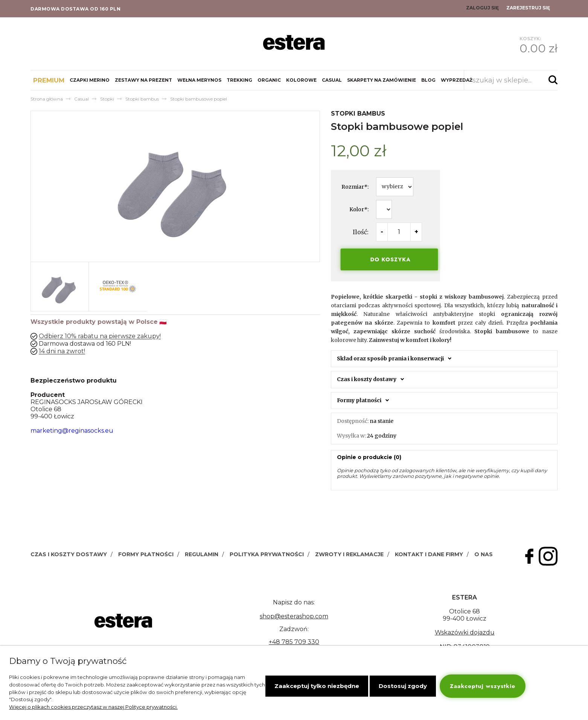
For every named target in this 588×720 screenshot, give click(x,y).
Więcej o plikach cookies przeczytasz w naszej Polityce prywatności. (93, 707)
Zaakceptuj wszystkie (483, 686)
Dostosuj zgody (403, 686)
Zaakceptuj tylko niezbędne (317, 686)
